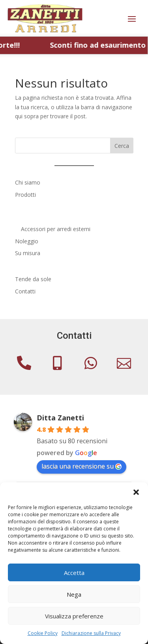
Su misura (28, 253)
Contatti (25, 291)
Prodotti (25, 195)
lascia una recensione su (81, 466)
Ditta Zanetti (60, 418)
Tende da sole (33, 279)
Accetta (74, 573)
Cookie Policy (43, 633)
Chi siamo (28, 182)
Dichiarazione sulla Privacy (91, 633)
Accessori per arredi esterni (56, 229)
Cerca (122, 146)
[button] (136, 492)
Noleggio (27, 241)
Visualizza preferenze (74, 616)
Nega (74, 594)
